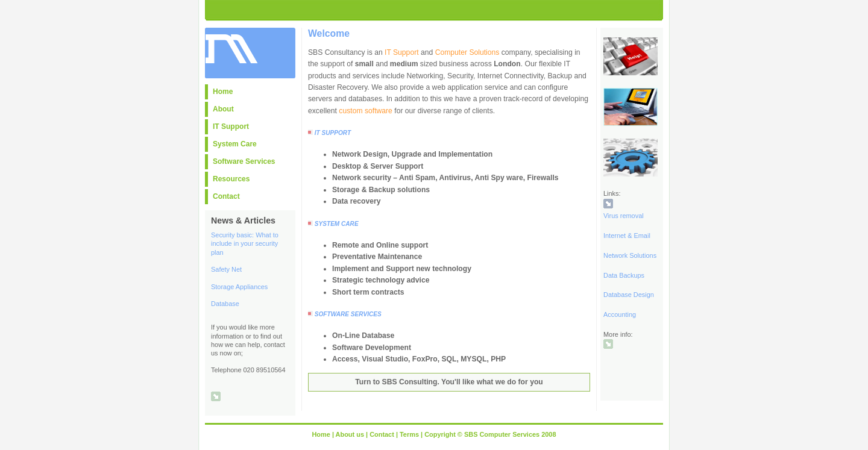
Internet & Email (627, 236)
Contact (226, 196)
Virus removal (624, 216)
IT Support (231, 127)
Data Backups (624, 275)
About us (350, 434)
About (223, 109)
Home (223, 92)
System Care (235, 144)
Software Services (244, 161)
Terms (409, 434)
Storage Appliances (239, 287)
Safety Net (226, 269)
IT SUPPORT (333, 133)
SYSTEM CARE (337, 224)
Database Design (629, 295)
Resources (231, 179)
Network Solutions (630, 255)
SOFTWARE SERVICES (348, 314)
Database (225, 304)
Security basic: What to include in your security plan (245, 243)
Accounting (620, 314)
